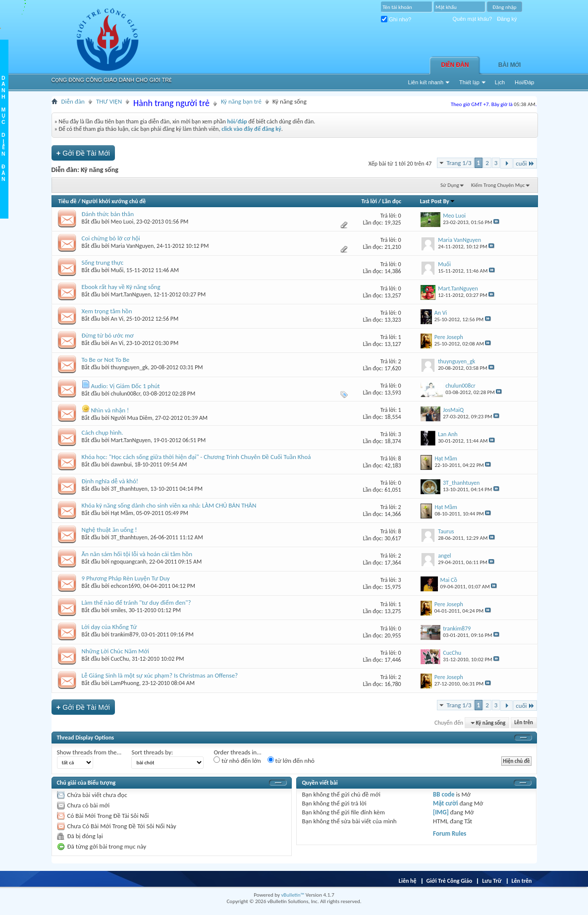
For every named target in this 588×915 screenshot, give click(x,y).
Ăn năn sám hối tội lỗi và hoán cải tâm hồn (137, 554)
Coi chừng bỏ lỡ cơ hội (111, 238)
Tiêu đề (68, 201)
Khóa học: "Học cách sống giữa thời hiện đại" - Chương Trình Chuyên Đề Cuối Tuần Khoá (196, 457)
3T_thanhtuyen (129, 489)
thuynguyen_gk (130, 367)
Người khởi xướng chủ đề (114, 201)
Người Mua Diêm (132, 418)
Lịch (500, 82)
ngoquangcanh (129, 562)
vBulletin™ (293, 895)
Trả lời (369, 201)
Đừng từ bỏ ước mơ (108, 335)
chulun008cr (126, 394)
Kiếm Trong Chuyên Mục (498, 185)
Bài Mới (510, 65)
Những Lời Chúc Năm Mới (115, 651)
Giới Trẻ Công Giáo (450, 881)
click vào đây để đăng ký (251, 129)
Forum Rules (450, 833)
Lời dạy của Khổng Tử (109, 627)
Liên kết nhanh (426, 82)
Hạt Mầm (122, 513)
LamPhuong (125, 683)
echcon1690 (126, 586)
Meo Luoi (122, 222)
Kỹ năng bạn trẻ (241, 101)
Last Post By (438, 201)
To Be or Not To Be (106, 360)
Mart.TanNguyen (131, 294)
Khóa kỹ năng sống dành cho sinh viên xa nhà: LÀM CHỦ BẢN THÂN (169, 505)
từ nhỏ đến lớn (237, 760)
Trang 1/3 (459, 163)
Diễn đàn (455, 65)
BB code (444, 794)
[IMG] (441, 812)
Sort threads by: (152, 752)
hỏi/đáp (237, 121)
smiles (118, 610)
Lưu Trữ (492, 881)
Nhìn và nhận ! (110, 410)
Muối (117, 270)
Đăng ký (507, 19)
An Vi (117, 319)
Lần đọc (392, 201)
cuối (525, 163)
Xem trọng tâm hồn (107, 311)
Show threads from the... (89, 752)
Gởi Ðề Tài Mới (83, 153)
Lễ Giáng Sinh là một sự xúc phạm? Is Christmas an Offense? (160, 675)
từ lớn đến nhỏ (291, 760)
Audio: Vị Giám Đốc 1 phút (125, 386)
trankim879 (125, 634)
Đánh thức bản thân (108, 214)
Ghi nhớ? (396, 19)
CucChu (120, 659)
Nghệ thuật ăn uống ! (109, 530)
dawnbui (121, 464)
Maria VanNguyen (133, 246)
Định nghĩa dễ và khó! (110, 481)
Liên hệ (408, 881)
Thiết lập (469, 82)
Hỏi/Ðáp (524, 82)
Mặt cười (445, 803)
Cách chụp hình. (103, 432)
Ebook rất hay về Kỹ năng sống (121, 287)
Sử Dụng (450, 185)
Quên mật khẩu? (473, 19)
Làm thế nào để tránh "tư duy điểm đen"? (136, 602)
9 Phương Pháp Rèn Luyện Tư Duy (126, 578)
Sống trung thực (103, 262)
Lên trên (524, 723)
